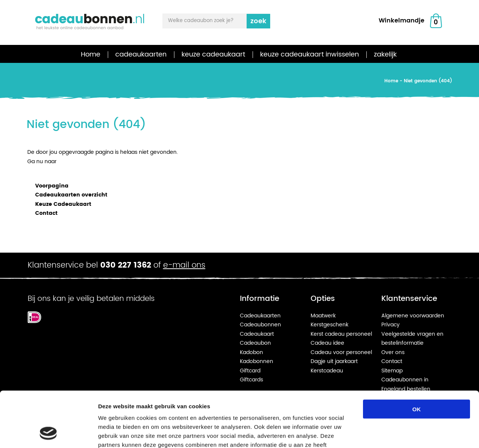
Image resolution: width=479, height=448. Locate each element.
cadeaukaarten (141, 54)
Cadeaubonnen (260, 325)
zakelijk (385, 54)
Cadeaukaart (257, 334)
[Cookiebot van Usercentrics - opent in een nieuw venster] (48, 433)
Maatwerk (323, 316)
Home (91, 54)
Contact (46, 213)
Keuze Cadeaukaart (63, 204)
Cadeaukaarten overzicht (71, 195)
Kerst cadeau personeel (341, 334)
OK (417, 358)
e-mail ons (184, 265)
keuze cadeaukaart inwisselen (309, 54)
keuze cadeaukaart (213, 54)
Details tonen (404, 433)
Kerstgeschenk (329, 325)
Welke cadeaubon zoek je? (201, 21)
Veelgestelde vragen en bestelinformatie (412, 339)
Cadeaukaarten (260, 316)
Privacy (390, 325)
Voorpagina (52, 186)
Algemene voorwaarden (413, 316)
